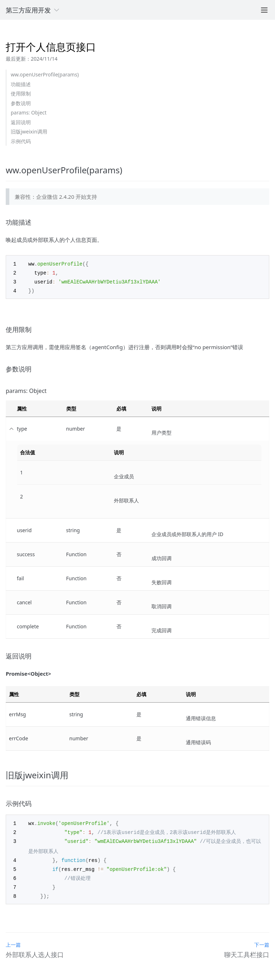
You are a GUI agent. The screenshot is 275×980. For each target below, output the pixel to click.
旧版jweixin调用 (29, 132)
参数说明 (21, 103)
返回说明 (21, 122)
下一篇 (262, 940)
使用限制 (21, 93)
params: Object (29, 112)
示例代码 (21, 141)
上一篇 (13, 940)
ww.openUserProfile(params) (45, 74)
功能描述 (21, 84)
